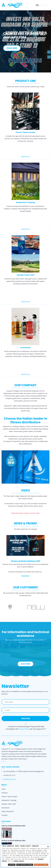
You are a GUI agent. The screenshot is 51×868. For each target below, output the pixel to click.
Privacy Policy (24, 729)
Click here (26, 664)
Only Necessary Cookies (25, 865)
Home (4, 789)
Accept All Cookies (41, 865)
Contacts (4, 815)
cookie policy (19, 861)
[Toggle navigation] (37, 5)
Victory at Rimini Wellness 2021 (14, 826)
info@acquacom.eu (10, 779)
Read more (25, 157)
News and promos (8, 811)
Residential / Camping (25, 202)
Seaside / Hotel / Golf (26, 275)
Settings (12, 865)
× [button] (48, 847)
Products (5, 793)
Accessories (25, 348)
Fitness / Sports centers (25, 132)
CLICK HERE (12, 48)
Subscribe (25, 719)
